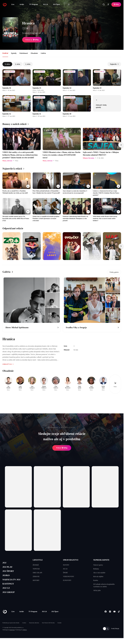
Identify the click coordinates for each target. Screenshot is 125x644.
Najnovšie (114, 64)
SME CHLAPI (37, 573)
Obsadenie (34, 53)
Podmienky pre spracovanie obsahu (11, 627)
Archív (22, 4)
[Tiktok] (119, 615)
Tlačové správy (98, 565)
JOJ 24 (45, 4)
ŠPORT (65, 573)
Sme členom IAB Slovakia (48, 627)
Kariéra (96, 580)
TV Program (34, 4)
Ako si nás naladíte (99, 573)
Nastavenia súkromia (34, 627)
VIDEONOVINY (69, 576)
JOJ (5, 563)
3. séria (7, 64)
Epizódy (14, 53)
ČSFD (25, 28)
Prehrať (62, 448)
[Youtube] (114, 615)
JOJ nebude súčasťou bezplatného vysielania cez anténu (104, 585)
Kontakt (59, 627)
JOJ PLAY (8, 568)
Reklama (96, 569)
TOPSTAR (36, 569)
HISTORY (36, 580)
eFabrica (25, 634)
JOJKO (7, 577)
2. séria (18, 64)
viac (41, 33)
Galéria (43, 53)
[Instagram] (110, 615)
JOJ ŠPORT (9, 572)
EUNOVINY (67, 580)
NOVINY (66, 565)
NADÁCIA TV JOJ (13, 582)
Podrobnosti (24, 53)
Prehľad (5, 53)
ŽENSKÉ (36, 565)
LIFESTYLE (38, 560)
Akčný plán (97, 590)
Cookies (24, 627)
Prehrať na (32, 40)
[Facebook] (106, 615)
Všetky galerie (114, 272)
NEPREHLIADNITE (101, 560)
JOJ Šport (56, 4)
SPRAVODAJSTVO (71, 560)
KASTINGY (9, 586)
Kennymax (12, 634)
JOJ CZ (7, 591)
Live (13, 4)
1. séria (28, 64)
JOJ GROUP (9, 596)
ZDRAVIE (36, 576)
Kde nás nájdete (98, 576)
